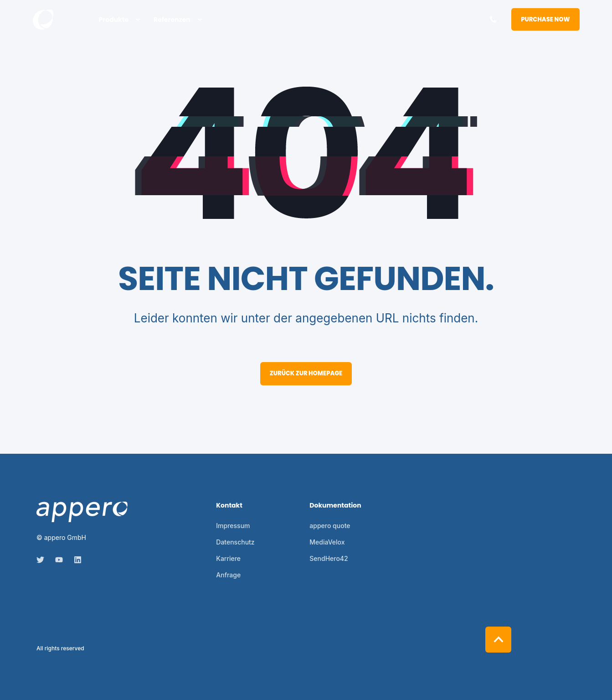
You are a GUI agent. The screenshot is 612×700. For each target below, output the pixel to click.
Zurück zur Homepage (306, 373)
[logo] (82, 512)
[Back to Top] (498, 640)
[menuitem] (138, 20)
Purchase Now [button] (545, 19)
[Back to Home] (43, 20)
